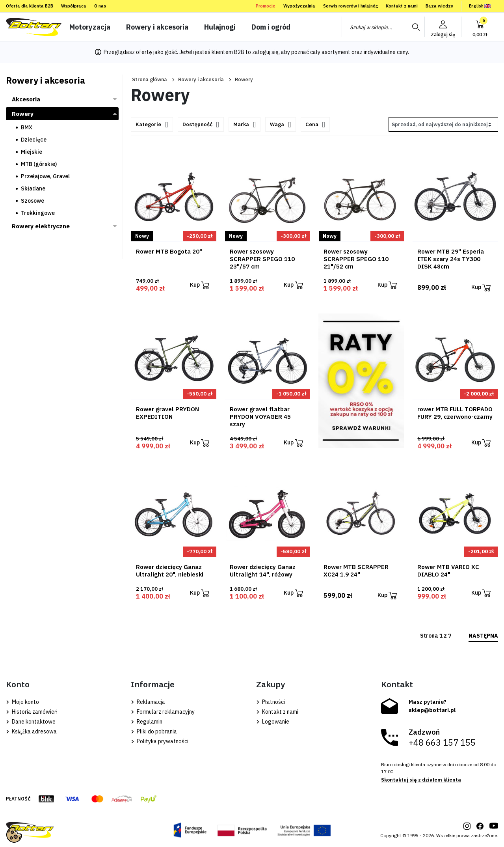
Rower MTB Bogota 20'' (169, 251)
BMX (27, 127)
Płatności (271, 702)
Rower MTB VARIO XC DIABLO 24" (448, 571)
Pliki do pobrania (154, 731)
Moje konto (22, 702)
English (480, 6)
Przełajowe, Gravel (45, 176)
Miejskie (32, 152)
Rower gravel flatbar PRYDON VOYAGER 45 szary (260, 417)
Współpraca (74, 6)
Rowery (23, 114)
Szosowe (33, 201)
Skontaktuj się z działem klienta (421, 780)
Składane (33, 188)
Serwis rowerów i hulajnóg (351, 6)
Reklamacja (148, 702)
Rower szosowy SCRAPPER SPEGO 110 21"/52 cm (356, 259)
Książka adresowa (31, 731)
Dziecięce (34, 140)
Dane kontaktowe (31, 722)
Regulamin (147, 722)
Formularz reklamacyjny (163, 712)
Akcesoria (26, 99)
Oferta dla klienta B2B (30, 6)
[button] (480, 27)
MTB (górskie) (39, 164)
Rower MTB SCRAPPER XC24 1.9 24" (356, 571)
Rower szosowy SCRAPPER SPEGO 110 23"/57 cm (262, 259)
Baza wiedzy (439, 6)
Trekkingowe (38, 213)
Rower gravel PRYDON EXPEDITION (167, 413)
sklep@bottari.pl (432, 710)
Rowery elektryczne (41, 226)
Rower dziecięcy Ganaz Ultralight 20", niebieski (170, 571)
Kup (200, 285)
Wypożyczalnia (299, 6)
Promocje (266, 6)
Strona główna (150, 79)
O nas (100, 6)
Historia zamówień (32, 712)
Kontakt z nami (402, 6)
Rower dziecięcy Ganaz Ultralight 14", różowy (263, 571)
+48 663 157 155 (442, 743)
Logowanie (273, 722)
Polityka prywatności (160, 741)
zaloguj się (265, 52)
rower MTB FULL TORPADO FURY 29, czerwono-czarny (455, 413)
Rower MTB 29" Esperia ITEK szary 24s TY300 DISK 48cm (451, 259)
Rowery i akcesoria (201, 79)
